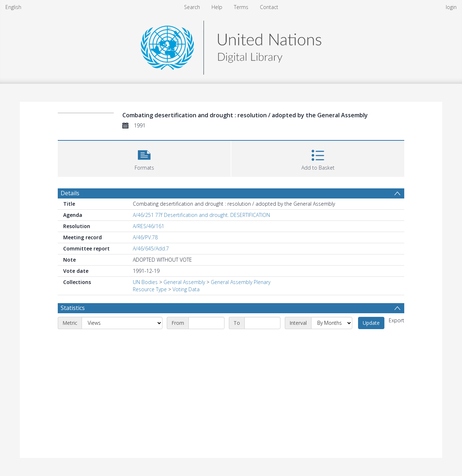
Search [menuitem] (192, 7)
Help (217, 7)
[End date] (262, 323)
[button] (144, 158)
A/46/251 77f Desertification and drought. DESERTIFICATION (201, 215)
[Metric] (122, 323)
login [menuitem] (451, 7)
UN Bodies (145, 282)
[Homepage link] (231, 46)
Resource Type (150, 289)
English (13, 7)
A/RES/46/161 (149, 226)
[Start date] (206, 323)
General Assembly (184, 282)
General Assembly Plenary (241, 282)
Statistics (73, 308)
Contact (269, 7)
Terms (241, 7)
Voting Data (186, 289)
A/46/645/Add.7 (151, 248)
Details (70, 193)
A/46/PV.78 (145, 237)
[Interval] (332, 323)
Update (371, 323)
